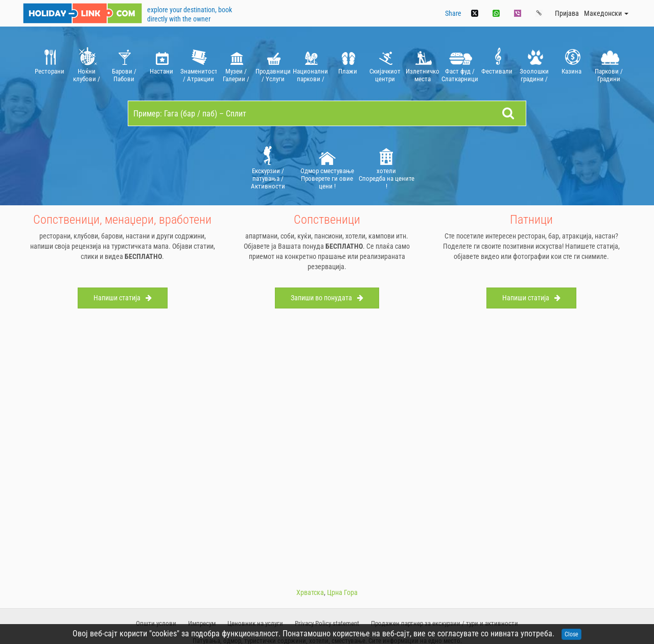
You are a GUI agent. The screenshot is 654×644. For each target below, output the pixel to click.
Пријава (567, 13)
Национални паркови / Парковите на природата (310, 64)
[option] (49, 64)
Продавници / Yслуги (273, 64)
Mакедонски (606, 13)
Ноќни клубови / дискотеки (87, 64)
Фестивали (497, 64)
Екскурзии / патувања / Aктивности (268, 167)
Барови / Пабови (124, 64)
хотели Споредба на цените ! (387, 167)
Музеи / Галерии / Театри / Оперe (236, 64)
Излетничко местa (422, 64)
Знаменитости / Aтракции (198, 64)
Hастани (161, 64)
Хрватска (310, 592)
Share (453, 13)
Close (571, 634)
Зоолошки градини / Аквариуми (534, 64)
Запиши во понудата (327, 298)
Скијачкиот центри (385, 64)
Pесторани (49, 64)
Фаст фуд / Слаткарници (460, 64)
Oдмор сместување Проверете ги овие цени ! (327, 167)
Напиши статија (123, 298)
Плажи (348, 64)
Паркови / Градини (609, 64)
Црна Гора (342, 592)
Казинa (571, 64)
